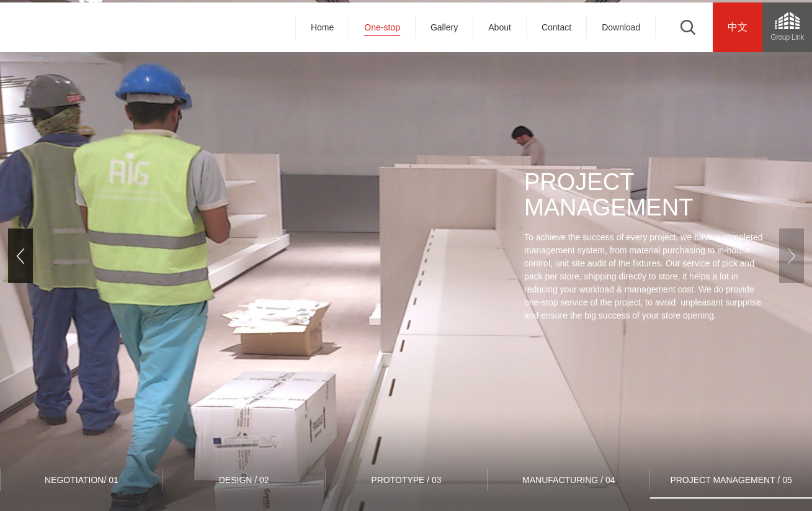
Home (322, 28)
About (500, 28)
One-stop (382, 28)
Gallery (444, 28)
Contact (556, 28)
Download (621, 28)
